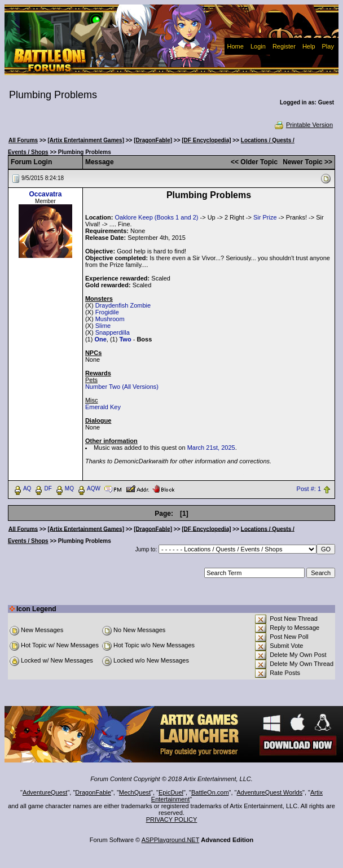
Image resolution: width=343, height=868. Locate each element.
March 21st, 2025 (211, 448)
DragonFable (93, 792)
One (100, 339)
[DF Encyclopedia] (206, 140)
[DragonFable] (153, 140)
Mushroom (110, 319)
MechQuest (135, 792)
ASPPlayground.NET (171, 840)
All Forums (23, 140)
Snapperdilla (113, 332)
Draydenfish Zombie (123, 305)
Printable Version (303, 125)
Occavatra (45, 194)
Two (125, 339)
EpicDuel (171, 792)
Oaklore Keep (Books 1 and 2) (156, 217)
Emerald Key (103, 407)
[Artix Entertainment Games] (86, 140)
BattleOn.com (210, 792)
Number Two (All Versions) (122, 387)
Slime (103, 326)
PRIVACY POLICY (172, 819)
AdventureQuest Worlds (270, 792)
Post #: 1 (309, 489)
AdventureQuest (45, 792)
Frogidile (107, 312)
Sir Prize (265, 217)
